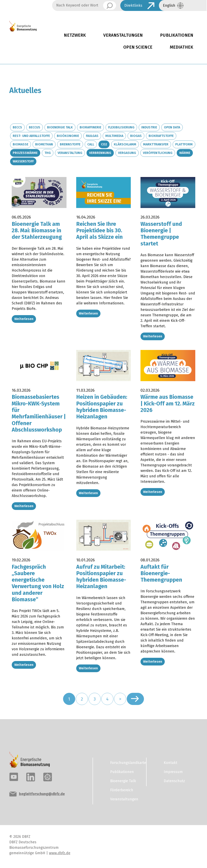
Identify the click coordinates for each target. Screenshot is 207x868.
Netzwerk (75, 35)
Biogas (136, 136)
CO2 (104, 144)
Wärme (185, 153)
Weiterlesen (24, 319)
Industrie (149, 127)
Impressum (173, 772)
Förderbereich (122, 790)
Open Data (172, 127)
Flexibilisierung (121, 127)
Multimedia (114, 136)
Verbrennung (100, 153)
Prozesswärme (25, 153)
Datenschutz (174, 781)
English (169, 5)
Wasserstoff (23, 161)
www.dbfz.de (60, 853)
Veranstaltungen (123, 35)
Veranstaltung (70, 153)
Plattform (184, 144)
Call (91, 144)
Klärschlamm (125, 144)
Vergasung (127, 153)
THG (48, 153)
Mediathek (182, 47)
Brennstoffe (70, 144)
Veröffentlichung (158, 153)
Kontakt (171, 763)
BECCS (17, 127)
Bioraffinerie (90, 127)
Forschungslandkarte (126, 763)
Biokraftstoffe (161, 136)
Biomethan (44, 144)
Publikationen (122, 772)
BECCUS (35, 127)
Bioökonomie (68, 136)
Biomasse (21, 144)
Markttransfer (156, 144)
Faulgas (92, 136)
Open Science (138, 47)
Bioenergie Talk (60, 127)
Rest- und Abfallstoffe (31, 136)
